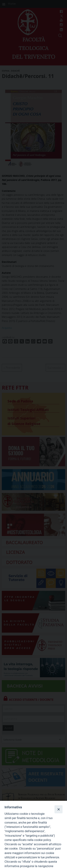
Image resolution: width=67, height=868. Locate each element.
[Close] (58, 809)
